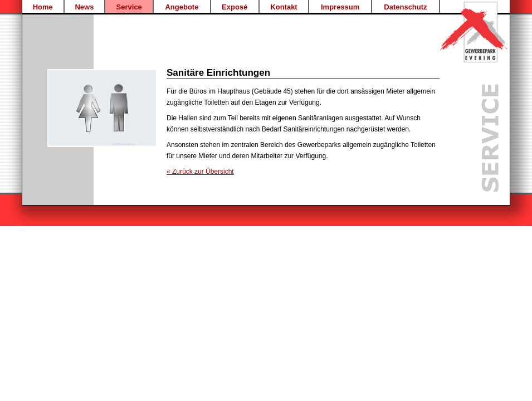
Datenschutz (405, 7)
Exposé (235, 7)
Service (129, 7)
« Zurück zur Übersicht (200, 172)
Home (43, 7)
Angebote (182, 7)
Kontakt (284, 7)
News (84, 7)
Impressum (340, 7)
